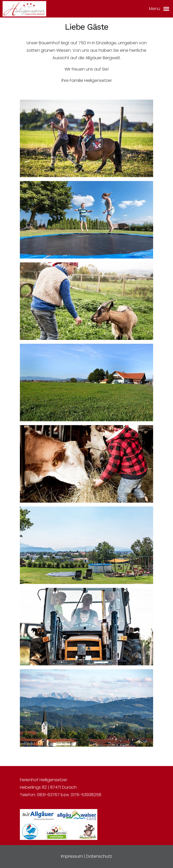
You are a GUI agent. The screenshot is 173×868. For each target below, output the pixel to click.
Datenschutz (99, 856)
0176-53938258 (86, 795)
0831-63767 (48, 795)
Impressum (72, 856)
